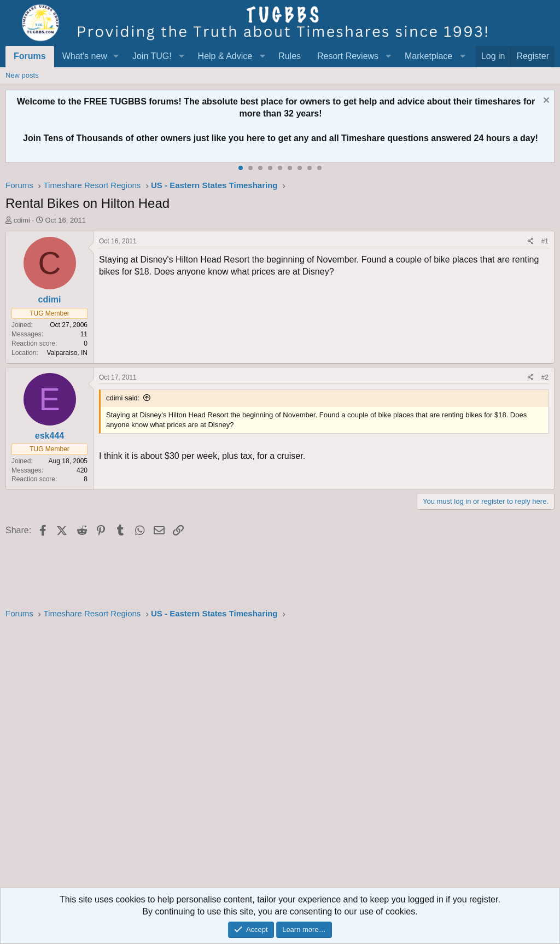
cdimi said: (123, 398)
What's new (85, 56)
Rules (290, 56)
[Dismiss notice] (545, 101)
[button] (116, 56)
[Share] (531, 241)
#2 (545, 377)
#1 (545, 241)
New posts (22, 75)
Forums (30, 56)
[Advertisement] (280, 757)
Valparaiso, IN (67, 353)
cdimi (22, 220)
